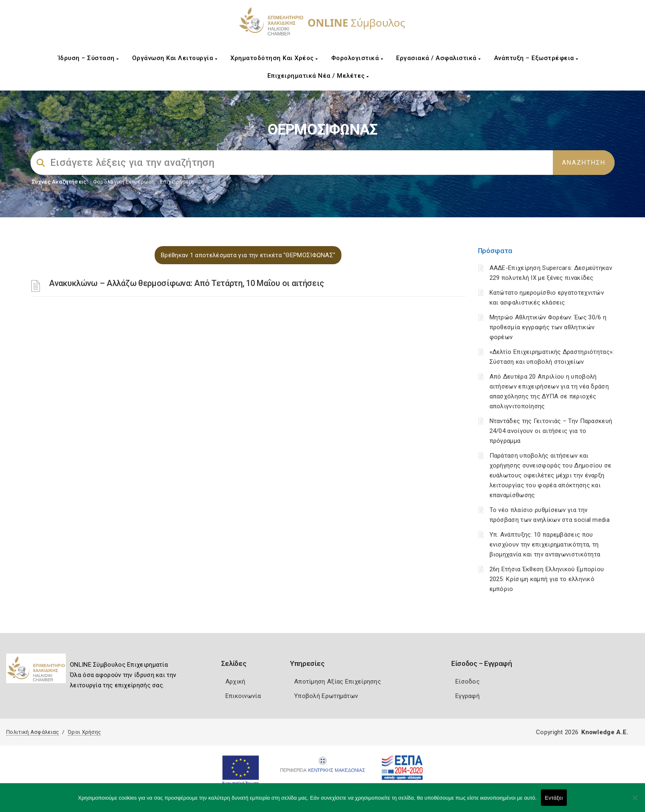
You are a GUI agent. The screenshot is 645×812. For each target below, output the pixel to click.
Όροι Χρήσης (84, 732)
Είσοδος (468, 682)
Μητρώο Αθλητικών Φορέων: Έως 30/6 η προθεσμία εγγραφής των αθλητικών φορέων (548, 327)
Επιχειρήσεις (177, 182)
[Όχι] (635, 802)
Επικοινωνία (243, 696)
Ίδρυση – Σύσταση (88, 58)
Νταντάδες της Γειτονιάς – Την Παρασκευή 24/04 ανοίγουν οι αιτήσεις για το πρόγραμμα (551, 431)
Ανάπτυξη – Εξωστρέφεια (536, 58)
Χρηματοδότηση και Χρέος (274, 58)
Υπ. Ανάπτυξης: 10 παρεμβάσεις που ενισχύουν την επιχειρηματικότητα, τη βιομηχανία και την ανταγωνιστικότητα (545, 544)
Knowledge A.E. (605, 732)
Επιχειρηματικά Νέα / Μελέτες (318, 76)
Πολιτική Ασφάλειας (32, 732)
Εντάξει (554, 798)
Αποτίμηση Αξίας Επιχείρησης (338, 682)
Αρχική (235, 682)
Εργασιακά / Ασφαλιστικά (439, 58)
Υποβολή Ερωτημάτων (326, 696)
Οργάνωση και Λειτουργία (175, 58)
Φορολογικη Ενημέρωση (124, 182)
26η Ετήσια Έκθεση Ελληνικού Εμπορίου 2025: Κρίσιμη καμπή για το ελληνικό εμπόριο (547, 579)
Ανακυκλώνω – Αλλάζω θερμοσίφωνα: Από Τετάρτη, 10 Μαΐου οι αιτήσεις (186, 283)
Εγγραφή (468, 696)
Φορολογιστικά (357, 58)
